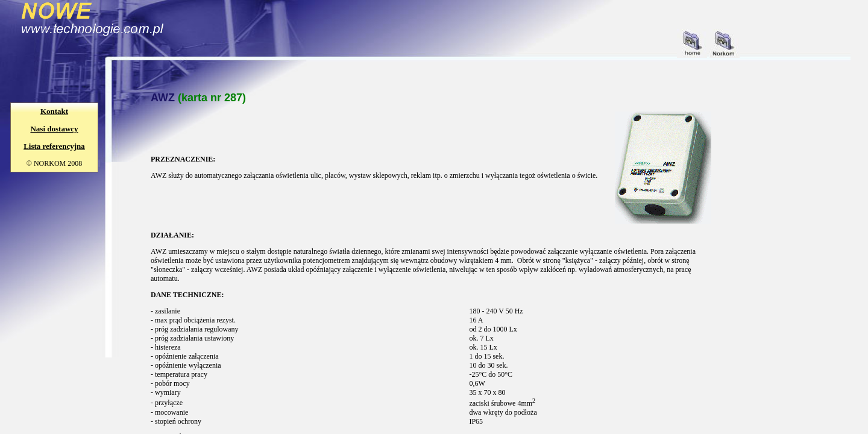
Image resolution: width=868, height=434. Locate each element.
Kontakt (54, 111)
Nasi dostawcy (54, 129)
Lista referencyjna (54, 146)
